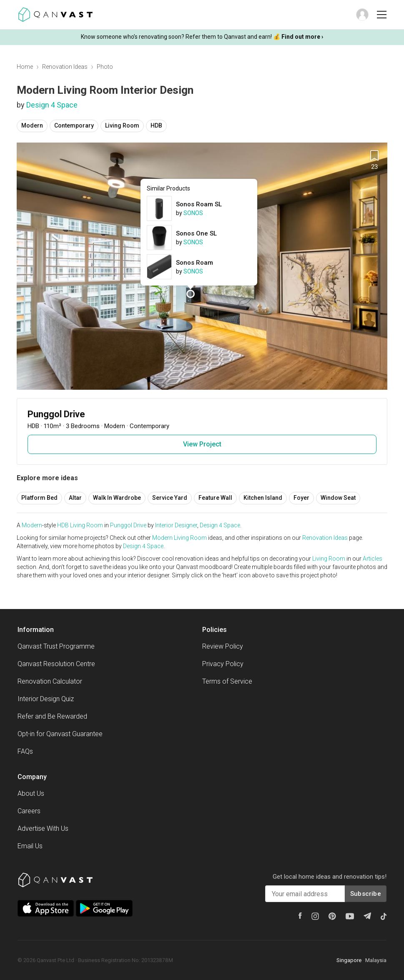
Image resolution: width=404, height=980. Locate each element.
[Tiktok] (384, 916)
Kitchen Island (263, 498)
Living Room (122, 125)
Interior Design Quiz (46, 699)
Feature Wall (215, 498)
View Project (202, 444)
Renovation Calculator (50, 681)
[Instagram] (315, 916)
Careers (29, 811)
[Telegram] (367, 916)
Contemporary (74, 125)
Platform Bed (39, 498)
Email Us (30, 846)
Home (25, 67)
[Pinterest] (332, 916)
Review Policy (223, 646)
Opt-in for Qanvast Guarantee (60, 734)
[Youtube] (350, 916)
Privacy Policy (223, 664)
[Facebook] (300, 916)
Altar (75, 498)
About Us (31, 793)
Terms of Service (227, 681)
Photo (105, 67)
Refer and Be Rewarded (52, 716)
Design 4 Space (52, 105)
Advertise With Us (43, 828)
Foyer (301, 498)
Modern (32, 125)
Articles (373, 559)
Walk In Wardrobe (117, 498)
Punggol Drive (128, 525)
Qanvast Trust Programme (56, 646)
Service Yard (170, 498)
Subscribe (366, 894)
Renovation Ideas (65, 67)
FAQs (25, 751)
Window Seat (338, 498)
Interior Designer (176, 525)
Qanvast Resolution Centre (56, 664)
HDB (156, 125)
